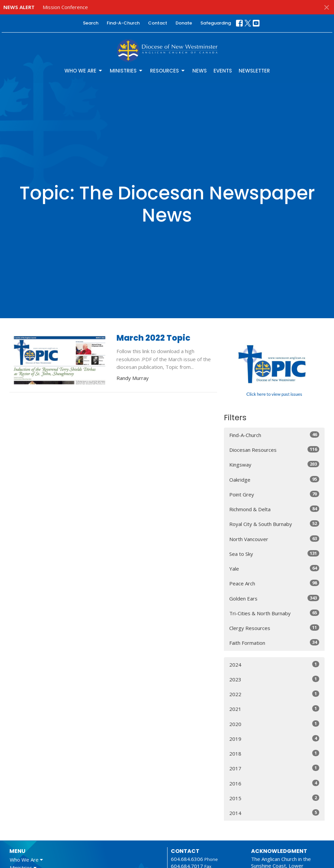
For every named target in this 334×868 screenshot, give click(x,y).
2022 (274, 694)
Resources (168, 71)
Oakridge (274, 479)
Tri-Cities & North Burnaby (274, 613)
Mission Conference (65, 7)
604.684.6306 (187, 859)
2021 (274, 709)
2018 (274, 753)
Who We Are (84, 71)
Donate (184, 23)
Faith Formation (274, 643)
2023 (274, 679)
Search (91, 23)
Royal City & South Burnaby (274, 524)
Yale (274, 568)
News (200, 71)
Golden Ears (274, 598)
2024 (274, 664)
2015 (274, 798)
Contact (158, 23)
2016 (274, 783)
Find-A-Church (123, 23)
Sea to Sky (274, 554)
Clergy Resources (274, 628)
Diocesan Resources (274, 450)
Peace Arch (274, 583)
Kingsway (274, 464)
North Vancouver (274, 539)
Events (223, 71)
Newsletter (254, 71)
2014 (274, 813)
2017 (274, 768)
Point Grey (274, 494)
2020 (274, 724)
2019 (274, 739)
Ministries (127, 71)
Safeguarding (216, 23)
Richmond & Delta (274, 509)
